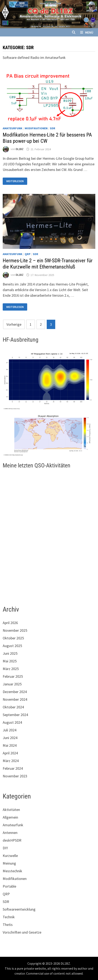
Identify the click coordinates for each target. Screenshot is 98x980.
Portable (9, 886)
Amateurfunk (13, 128)
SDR (53, 128)
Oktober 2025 (13, 638)
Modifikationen (36, 128)
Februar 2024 (13, 768)
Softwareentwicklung (19, 909)
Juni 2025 (10, 653)
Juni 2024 (10, 738)
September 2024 (15, 715)
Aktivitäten (11, 810)
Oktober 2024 (13, 707)
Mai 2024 (10, 745)
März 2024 (11, 761)
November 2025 (15, 630)
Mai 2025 (10, 661)
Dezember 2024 (15, 692)
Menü (87, 32)
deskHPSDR (12, 840)
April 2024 (10, 753)
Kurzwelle (10, 856)
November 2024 (15, 699)
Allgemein (10, 817)
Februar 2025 (13, 676)
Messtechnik (12, 871)
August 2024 (12, 722)
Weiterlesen (15, 181)
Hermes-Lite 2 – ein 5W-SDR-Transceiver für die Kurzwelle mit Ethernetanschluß (48, 264)
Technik (9, 917)
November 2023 (15, 776)
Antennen (10, 833)
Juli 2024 (10, 730)
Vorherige (14, 324)
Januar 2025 (12, 684)
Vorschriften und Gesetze (22, 932)
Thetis (8, 925)
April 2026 (10, 623)
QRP (28, 254)
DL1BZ (20, 149)
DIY (5, 848)
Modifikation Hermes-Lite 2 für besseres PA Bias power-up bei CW (47, 138)
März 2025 (11, 669)
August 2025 (12, 646)
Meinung (9, 863)
